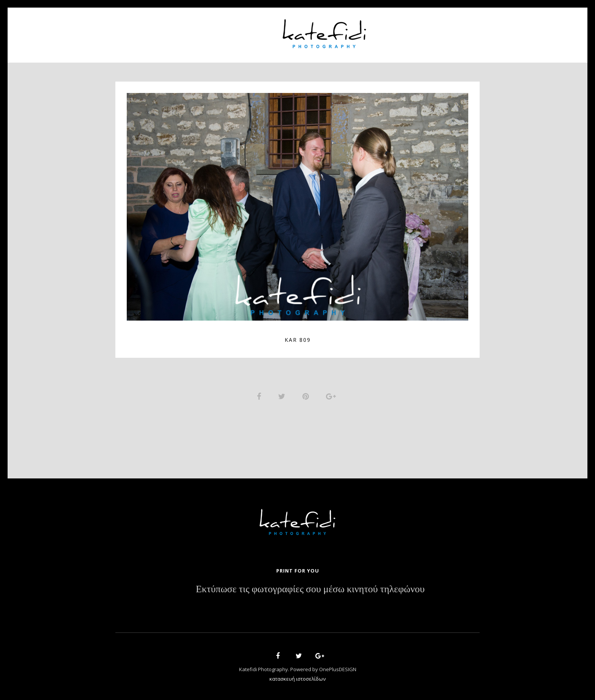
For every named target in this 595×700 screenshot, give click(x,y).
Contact (427, 31)
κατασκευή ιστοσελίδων (297, 680)
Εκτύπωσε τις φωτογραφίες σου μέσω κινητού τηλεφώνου (310, 590)
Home (169, 31)
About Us (205, 31)
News (391, 31)
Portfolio (250, 31)
